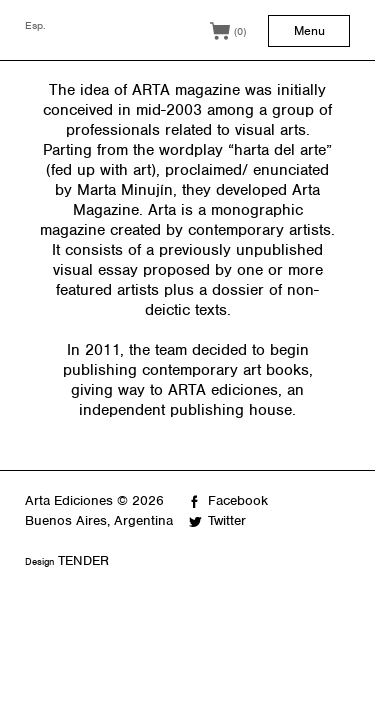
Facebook (238, 500)
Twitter (227, 520)
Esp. (35, 25)
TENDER (83, 560)
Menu (309, 30)
